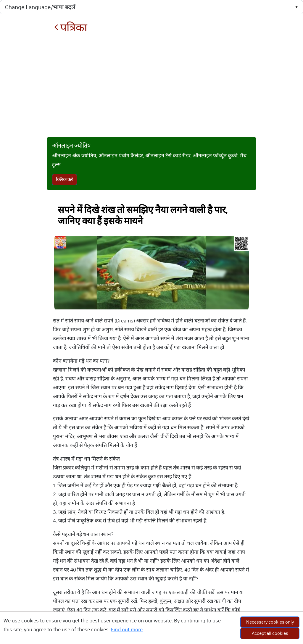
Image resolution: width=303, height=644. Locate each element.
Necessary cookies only (270, 622)
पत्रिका (71, 28)
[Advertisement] (152, 85)
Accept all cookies (270, 633)
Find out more (127, 630)
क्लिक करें (65, 179)
